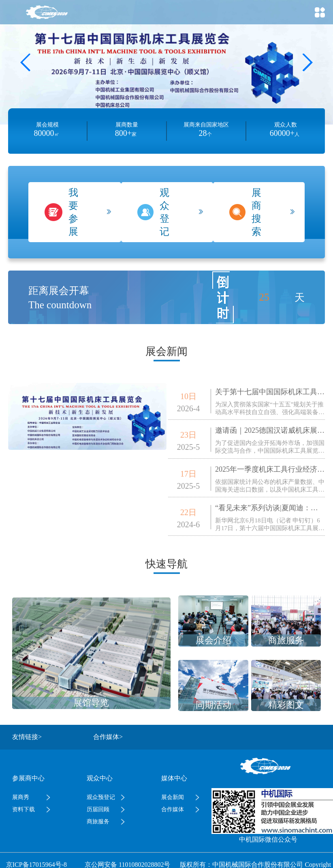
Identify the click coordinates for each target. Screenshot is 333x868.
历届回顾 (98, 809)
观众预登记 (101, 797)
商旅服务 (98, 822)
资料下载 (23, 809)
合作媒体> (108, 737)
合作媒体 (173, 809)
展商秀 (21, 797)
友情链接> (27, 737)
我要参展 (73, 212)
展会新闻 (173, 797)
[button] (307, 62)
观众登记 (164, 212)
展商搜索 (256, 212)
